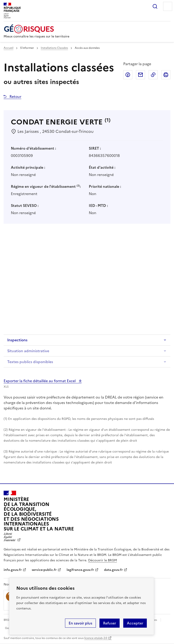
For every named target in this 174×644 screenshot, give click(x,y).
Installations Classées (54, 48)
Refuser (110, 623)
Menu (168, 6)
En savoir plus (80, 623)
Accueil (8, 48)
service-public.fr (44, 570)
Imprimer (166, 75)
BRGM (8, 620)
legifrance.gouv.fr (80, 570)
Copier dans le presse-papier (153, 75)
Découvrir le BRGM (103, 560)
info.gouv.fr (13, 570)
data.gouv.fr (113, 570)
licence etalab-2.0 (96, 638)
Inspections (17, 340)
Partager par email (140, 75)
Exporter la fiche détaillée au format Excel (40, 381)
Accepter (135, 623)
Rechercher (155, 6)
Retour (15, 97)
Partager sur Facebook (128, 75)
